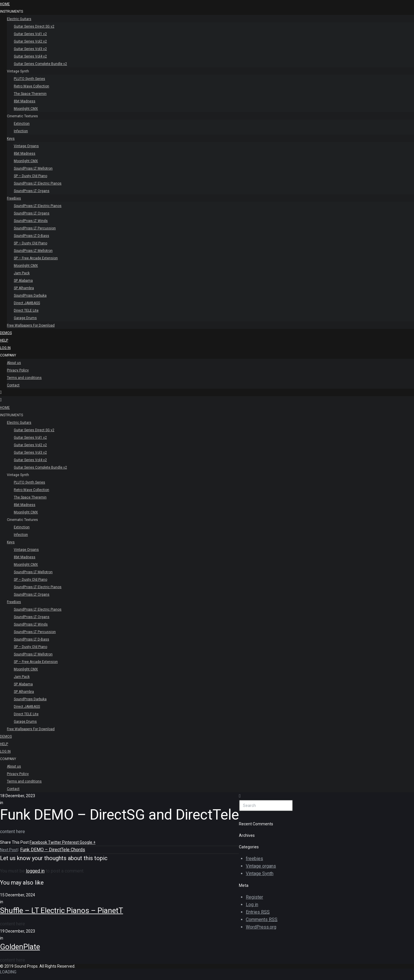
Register (254, 897)
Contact (13, 385)
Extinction (22, 124)
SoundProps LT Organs (32, 191)
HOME (5, 4)
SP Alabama (23, 281)
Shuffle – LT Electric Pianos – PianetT (62, 910)
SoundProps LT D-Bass (31, 236)
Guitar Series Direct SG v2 (34, 26)
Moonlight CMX (26, 109)
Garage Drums (25, 318)
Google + (88, 842)
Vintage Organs (26, 146)
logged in (35, 871)
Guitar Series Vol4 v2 (30, 56)
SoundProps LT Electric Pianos (38, 183)
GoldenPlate (20, 947)
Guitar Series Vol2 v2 (30, 41)
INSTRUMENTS (11, 11)
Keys (11, 139)
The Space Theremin (30, 94)
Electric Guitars (19, 19)
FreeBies (14, 198)
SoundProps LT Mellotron (33, 168)
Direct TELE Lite (26, 310)
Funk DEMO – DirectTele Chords (53, 850)
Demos (6, 333)
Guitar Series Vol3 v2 (30, 49)
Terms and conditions (24, 378)
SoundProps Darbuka (30, 296)
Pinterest (71, 842)
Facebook (39, 842)
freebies (254, 859)
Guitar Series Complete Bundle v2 (40, 64)
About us (14, 363)
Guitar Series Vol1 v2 (30, 34)
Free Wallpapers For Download (31, 325)
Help (4, 340)
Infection (21, 131)
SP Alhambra (24, 288)
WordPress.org (261, 927)
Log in (252, 905)
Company (8, 355)
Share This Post (15, 842)
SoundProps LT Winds (31, 221)
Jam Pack (22, 273)
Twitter (55, 842)
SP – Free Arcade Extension (36, 258)
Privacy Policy (18, 370)
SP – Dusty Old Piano (30, 176)
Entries (258, 912)
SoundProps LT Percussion (35, 228)
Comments (262, 920)
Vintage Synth (18, 71)
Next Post (9, 850)
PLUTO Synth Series (29, 79)
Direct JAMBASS (27, 303)
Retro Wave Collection (31, 86)
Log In (5, 348)
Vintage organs (261, 866)
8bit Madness (25, 101)
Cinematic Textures (22, 116)
